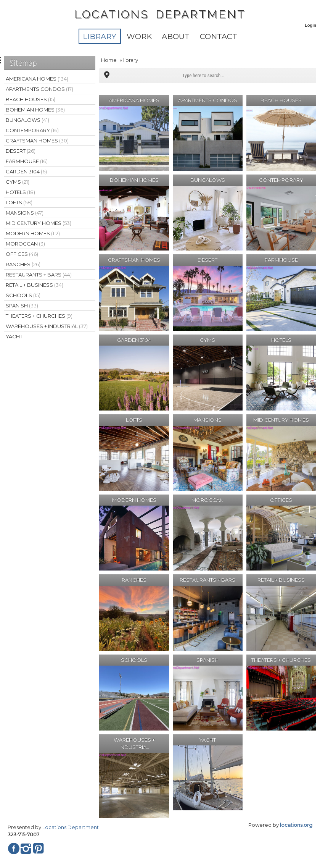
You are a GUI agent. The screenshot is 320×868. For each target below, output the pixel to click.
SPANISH (22, 305)
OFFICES (22, 254)
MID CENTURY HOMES (39, 223)
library (100, 36)
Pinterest (38, 849)
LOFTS (19, 202)
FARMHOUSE (27, 161)
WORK (139, 36)
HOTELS (20, 192)
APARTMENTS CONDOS (39, 89)
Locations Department (71, 827)
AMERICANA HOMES (37, 79)
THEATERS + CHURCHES (39, 316)
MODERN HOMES (33, 233)
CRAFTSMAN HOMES (37, 141)
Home (109, 60)
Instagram (26, 849)
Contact (219, 36)
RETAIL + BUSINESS (35, 285)
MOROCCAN (25, 244)
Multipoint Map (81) (107, 76)
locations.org (296, 825)
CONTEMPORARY (32, 130)
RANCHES (23, 264)
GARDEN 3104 (26, 171)
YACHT (14, 336)
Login (310, 25)
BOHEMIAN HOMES (35, 110)
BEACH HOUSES (31, 99)
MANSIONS (25, 213)
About (176, 36)
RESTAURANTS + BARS (39, 275)
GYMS (18, 182)
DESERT (21, 151)
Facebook (14, 849)
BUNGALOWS (27, 120)
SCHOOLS (23, 295)
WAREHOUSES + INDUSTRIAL (47, 326)
